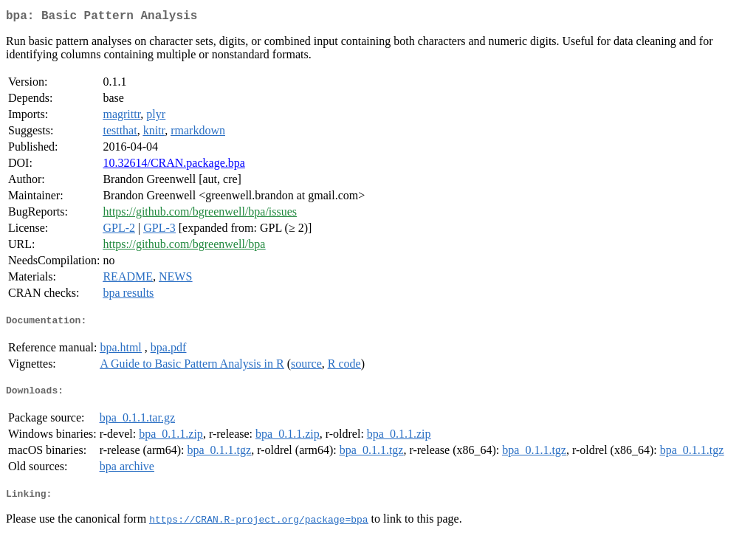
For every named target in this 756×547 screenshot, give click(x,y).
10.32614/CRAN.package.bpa (173, 166)
